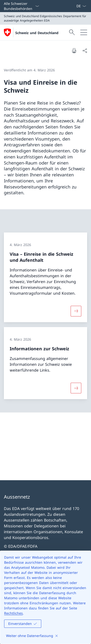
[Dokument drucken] (74, 51)
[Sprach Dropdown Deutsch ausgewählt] (81, 6)
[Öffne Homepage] (31, 32)
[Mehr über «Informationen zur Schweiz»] (76, 388)
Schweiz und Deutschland (37, 33)
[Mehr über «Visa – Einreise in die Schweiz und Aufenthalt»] (76, 311)
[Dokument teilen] (85, 51)
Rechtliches (13, 613)
